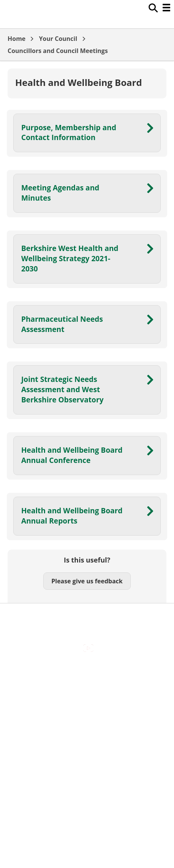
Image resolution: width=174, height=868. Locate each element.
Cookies (87, 704)
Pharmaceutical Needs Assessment (62, 324)
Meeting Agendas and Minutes (60, 193)
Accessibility (87, 672)
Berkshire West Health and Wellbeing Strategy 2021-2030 (70, 258)
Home (16, 39)
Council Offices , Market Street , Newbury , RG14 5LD (87, 752)
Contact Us (87, 688)
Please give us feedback (87, 581)
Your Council (58, 39)
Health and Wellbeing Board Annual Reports (72, 516)
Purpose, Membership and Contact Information (69, 132)
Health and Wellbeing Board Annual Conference (72, 455)
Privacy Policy (87, 736)
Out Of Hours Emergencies (87, 720)
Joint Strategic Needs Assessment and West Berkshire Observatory (62, 389)
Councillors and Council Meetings (58, 51)
